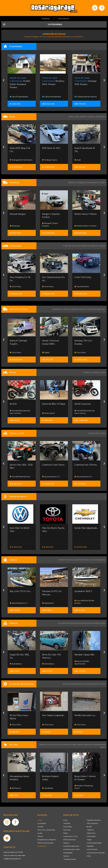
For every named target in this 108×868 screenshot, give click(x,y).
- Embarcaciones (69, 859)
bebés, (81, 744)
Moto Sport (81, 413)
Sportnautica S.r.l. (83, 476)
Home (40, 820)
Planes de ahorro (70, 840)
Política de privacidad (45, 843)
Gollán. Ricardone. (20, 81)
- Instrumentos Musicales (95, 853)
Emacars (47, 226)
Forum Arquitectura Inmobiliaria (20, 95)
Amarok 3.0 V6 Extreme (21, 277)
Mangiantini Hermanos (53, 160)
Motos (65, 833)
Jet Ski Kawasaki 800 (20, 591)
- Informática (91, 836)
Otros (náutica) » (99, 560)
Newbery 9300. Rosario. (86, 81)
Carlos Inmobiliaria (84, 97)
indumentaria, (100, 744)
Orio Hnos (15, 226)
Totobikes (80, 788)
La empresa (42, 823)
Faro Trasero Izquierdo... (86, 715)
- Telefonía (90, 830)
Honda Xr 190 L (17, 404)
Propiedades (68, 853)
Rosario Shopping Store (19, 351)
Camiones (67, 830)
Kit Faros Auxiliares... (19, 715)
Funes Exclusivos (18, 664)
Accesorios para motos (94, 684)
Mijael (78, 352)
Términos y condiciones (46, 830)
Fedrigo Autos (82, 160)
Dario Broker (17, 603)
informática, (65, 744)
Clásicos (66, 843)
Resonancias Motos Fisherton (20, 412)
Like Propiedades (51, 97)
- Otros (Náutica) (92, 823)
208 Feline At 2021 (84, 148)
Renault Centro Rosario (82, 224)
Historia (40, 836)
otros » (103, 747)
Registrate (64, 19)
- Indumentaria (92, 849)
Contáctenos (42, 846)
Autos (65, 820)
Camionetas (68, 827)
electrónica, (54, 744)
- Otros (88, 856)
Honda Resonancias (52, 476)
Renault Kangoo (50, 214)
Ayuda (40, 833)
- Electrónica (91, 833)
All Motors (48, 788)
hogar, (74, 744)
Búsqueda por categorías (47, 840)
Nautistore (80, 603)
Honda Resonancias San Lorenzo (52, 412)
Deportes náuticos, (82, 560)
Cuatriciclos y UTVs (70, 836)
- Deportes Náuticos (93, 820)
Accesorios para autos (71, 846)
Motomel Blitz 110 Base (86, 404)
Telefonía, (44, 744)
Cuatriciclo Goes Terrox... (86, 465)
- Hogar (89, 840)
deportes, (89, 744)
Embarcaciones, (66, 560)
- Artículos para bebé (94, 843)
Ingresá (46, 19)
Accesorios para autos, (73, 684)
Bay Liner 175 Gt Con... (53, 591)
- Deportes (90, 846)
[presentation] (4, 80)
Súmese (40, 827)
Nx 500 (46, 404)
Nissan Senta (17, 540)
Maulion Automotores (21, 286)
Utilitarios (67, 823)
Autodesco (48, 664)
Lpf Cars (14, 160)
